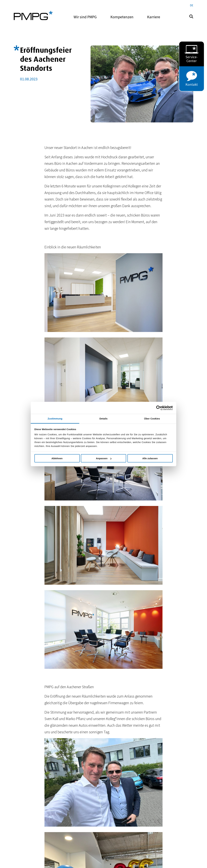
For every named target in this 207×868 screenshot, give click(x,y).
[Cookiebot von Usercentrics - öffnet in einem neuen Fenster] (159, 408)
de (192, 5)
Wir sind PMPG (85, 17)
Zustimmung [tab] (55, 419)
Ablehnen (57, 458)
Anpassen (104, 458)
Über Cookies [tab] (152, 419)
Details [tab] (103, 419)
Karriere (154, 17)
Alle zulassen (150, 458)
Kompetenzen (122, 17)
